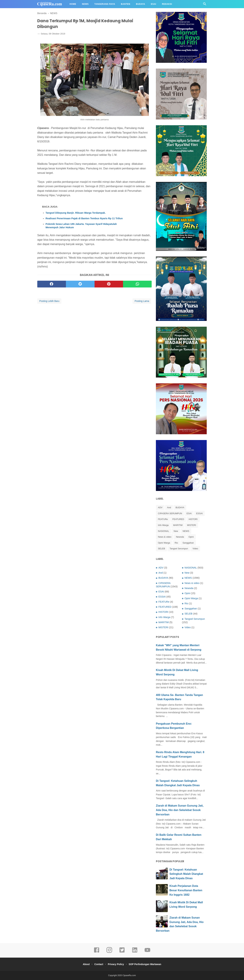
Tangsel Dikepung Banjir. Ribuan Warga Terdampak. (76, 216)
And (169, 507)
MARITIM (178, 525)
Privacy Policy (117, 964)
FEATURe (163, 519)
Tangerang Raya (105, 4)
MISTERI (192, 525)
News (85, 4)
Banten (126, 4)
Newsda (180, 537)
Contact (98, 964)
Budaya (141, 4)
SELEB (161, 549)
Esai (154, 4)
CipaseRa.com (129, 975)
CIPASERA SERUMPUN (170, 513)
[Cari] (205, 5)
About (84, 964)
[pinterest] (109, 287)
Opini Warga (164, 543)
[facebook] (52, 287)
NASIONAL (164, 531)
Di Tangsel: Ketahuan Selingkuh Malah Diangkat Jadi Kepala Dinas (186, 874)
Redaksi (167, 4)
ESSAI (199, 513)
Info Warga (163, 525)
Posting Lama (142, 304)
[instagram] (109, 952)
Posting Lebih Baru (49, 304)
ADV (160, 507)
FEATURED (178, 519)
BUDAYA (180, 507)
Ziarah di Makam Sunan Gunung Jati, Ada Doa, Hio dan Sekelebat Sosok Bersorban (180, 810)
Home (73, 4)
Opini (191, 537)
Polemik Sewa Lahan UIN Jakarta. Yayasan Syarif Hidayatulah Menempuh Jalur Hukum (81, 229)
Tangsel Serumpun (179, 549)
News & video (165, 537)
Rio (176, 543)
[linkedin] (135, 952)
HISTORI (193, 519)
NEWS (186, 531)
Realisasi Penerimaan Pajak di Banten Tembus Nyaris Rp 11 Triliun (84, 221)
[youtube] (147, 952)
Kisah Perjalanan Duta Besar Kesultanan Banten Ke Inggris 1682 (186, 890)
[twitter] (80, 287)
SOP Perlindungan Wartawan (147, 964)
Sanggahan (188, 543)
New (176, 531)
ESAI (189, 513)
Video (195, 549)
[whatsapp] (137, 287)
